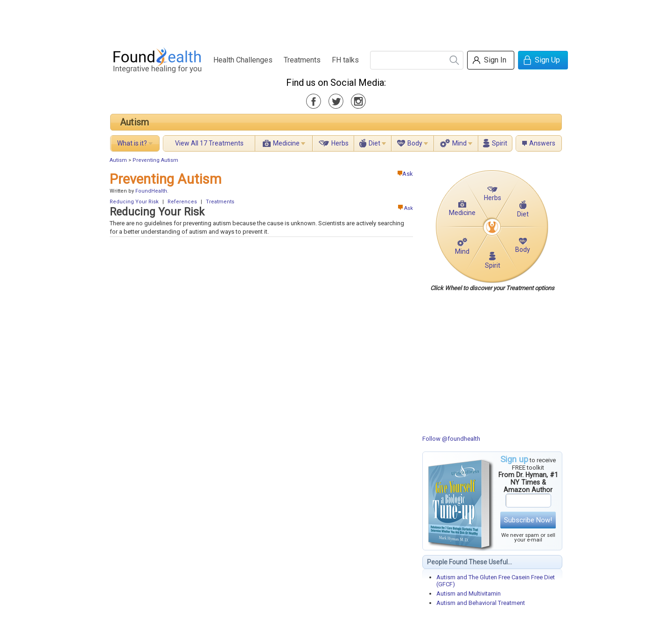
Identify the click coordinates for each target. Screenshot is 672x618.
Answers (542, 143)
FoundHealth (151, 191)
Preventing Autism (155, 160)
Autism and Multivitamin (469, 594)
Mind (459, 143)
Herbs (340, 143)
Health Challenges (243, 60)
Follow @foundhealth (451, 439)
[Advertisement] (336, 21)
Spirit (500, 143)
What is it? (132, 143)
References (182, 202)
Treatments (302, 60)
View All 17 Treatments (209, 143)
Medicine (286, 143)
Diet (374, 143)
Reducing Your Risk (134, 202)
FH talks (345, 60)
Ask (405, 174)
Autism (134, 122)
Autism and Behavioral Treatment (481, 603)
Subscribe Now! (528, 520)
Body (415, 143)
